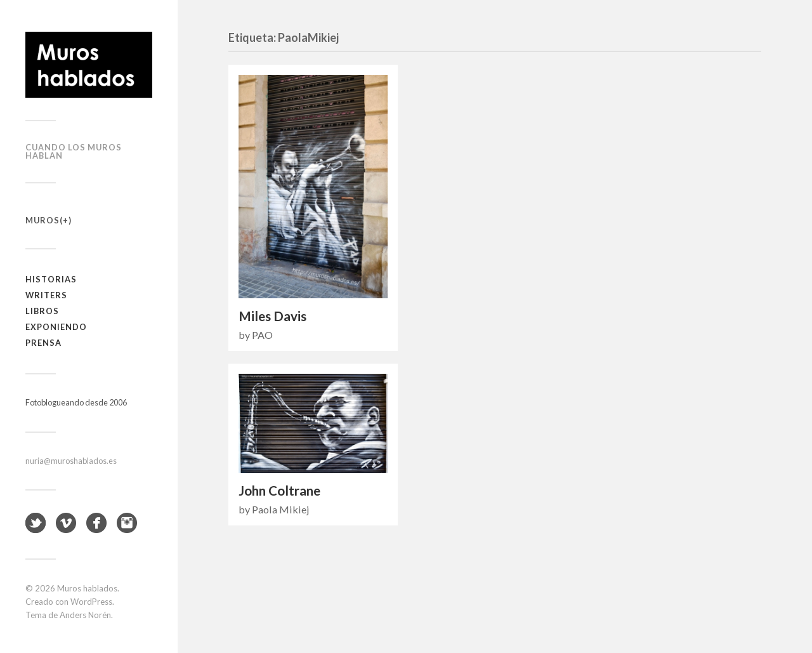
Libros (42, 311)
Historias (51, 279)
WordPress (91, 602)
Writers (46, 295)
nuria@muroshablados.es (71, 461)
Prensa (43, 343)
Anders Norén (85, 615)
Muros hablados (87, 588)
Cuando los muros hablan (74, 151)
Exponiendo (56, 327)
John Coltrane (279, 491)
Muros (43, 220)
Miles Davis (272, 316)
